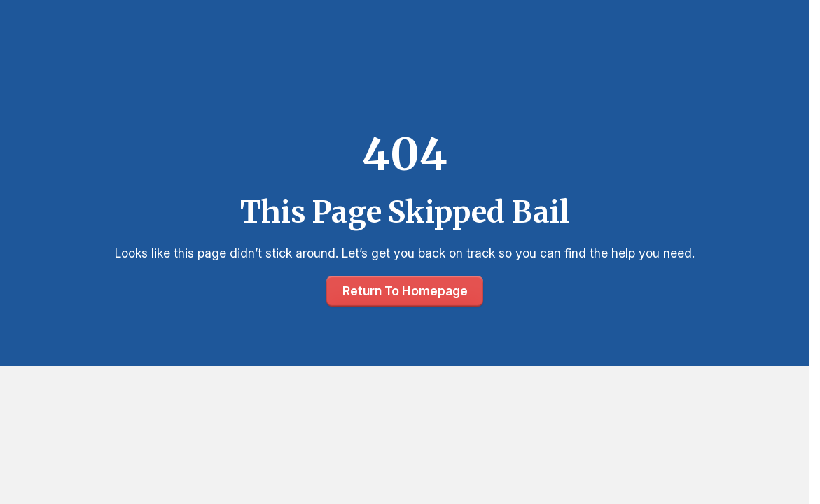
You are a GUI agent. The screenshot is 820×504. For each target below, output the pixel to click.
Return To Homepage (405, 291)
